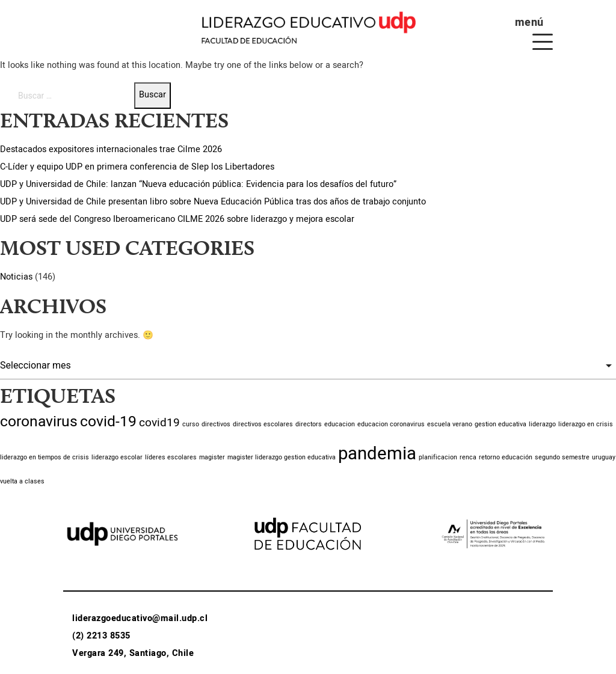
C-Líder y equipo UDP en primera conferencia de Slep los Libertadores (137, 167)
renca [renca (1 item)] (468, 457)
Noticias (16, 277)
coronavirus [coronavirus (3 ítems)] (39, 421)
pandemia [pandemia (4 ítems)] (377, 454)
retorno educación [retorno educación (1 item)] (506, 457)
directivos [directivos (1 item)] (216, 424)
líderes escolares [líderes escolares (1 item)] (171, 457)
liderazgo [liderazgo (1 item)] (542, 424)
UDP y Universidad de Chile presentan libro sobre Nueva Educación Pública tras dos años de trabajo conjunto (213, 202)
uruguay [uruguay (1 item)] (604, 457)
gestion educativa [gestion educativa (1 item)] (500, 424)
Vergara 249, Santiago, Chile (133, 653)
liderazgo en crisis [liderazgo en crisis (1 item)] (586, 424)
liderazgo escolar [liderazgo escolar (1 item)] (117, 457)
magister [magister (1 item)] (212, 457)
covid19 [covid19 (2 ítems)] (159, 423)
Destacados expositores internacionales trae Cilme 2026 (111, 149)
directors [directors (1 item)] (309, 424)
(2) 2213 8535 (101, 636)
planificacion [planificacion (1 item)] (438, 457)
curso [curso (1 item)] (191, 424)
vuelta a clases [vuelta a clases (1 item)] (22, 481)
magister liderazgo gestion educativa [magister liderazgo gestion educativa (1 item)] (282, 457)
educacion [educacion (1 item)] (340, 424)
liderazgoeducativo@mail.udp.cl (140, 618)
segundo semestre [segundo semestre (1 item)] (562, 457)
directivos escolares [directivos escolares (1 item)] (263, 424)
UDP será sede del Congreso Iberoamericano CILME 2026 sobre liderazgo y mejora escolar (177, 219)
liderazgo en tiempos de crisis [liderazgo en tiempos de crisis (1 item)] (45, 457)
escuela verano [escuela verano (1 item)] (450, 424)
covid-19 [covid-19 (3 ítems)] (108, 421)
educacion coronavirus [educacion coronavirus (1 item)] (391, 424)
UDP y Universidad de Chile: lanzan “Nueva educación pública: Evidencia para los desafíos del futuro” (198, 184)
